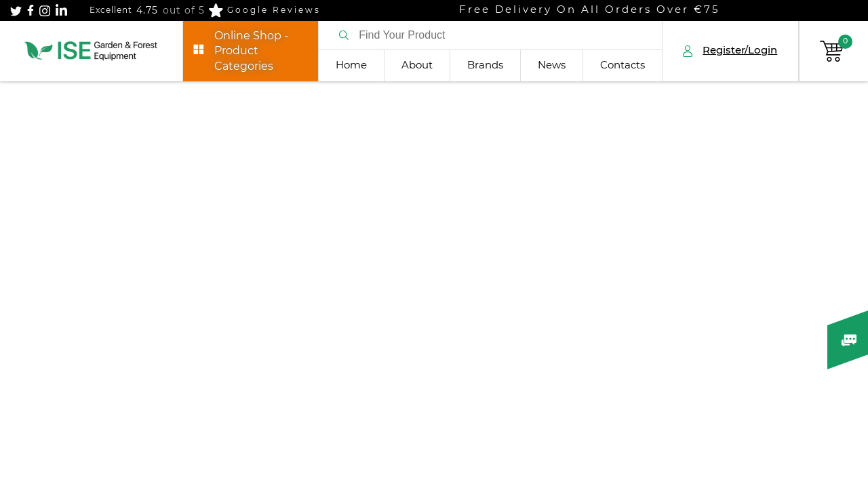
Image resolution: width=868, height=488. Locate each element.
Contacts (623, 65)
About (417, 65)
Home (351, 65)
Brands (485, 65)
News (552, 65)
